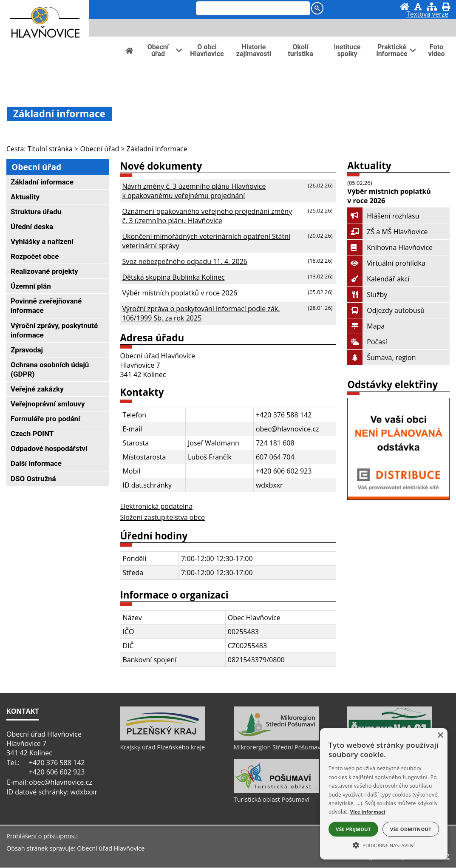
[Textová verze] (428, 15)
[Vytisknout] (446, 7)
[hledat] (251, 9)
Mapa (366, 326)
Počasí (367, 342)
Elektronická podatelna (156, 506)
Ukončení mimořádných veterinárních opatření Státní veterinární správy (206, 241)
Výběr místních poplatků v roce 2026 (180, 293)
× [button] (440, 736)
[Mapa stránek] (432, 7)
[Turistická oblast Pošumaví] (276, 791)
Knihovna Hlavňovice (390, 247)
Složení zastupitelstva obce (162, 517)
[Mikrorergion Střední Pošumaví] (276, 739)
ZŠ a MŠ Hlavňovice (387, 232)
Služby (367, 295)
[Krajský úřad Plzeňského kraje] (162, 739)
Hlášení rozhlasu (383, 216)
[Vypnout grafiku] (418, 7)
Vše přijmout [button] (353, 829)
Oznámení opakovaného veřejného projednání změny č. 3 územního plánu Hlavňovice (207, 216)
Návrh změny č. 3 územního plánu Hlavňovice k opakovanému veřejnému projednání (194, 191)
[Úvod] (405, 7)
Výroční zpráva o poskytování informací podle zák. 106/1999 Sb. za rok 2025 (201, 313)
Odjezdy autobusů (386, 310)
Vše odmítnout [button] (411, 829)
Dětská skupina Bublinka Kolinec (173, 277)
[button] (384, 845)
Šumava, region (381, 357)
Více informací (368, 812)
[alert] (384, 794)
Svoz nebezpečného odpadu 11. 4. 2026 (185, 261)
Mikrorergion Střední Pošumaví (278, 748)
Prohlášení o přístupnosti (42, 836)
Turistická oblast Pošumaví (272, 800)
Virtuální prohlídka (386, 263)
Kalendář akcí (378, 279)
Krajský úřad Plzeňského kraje (162, 748)
